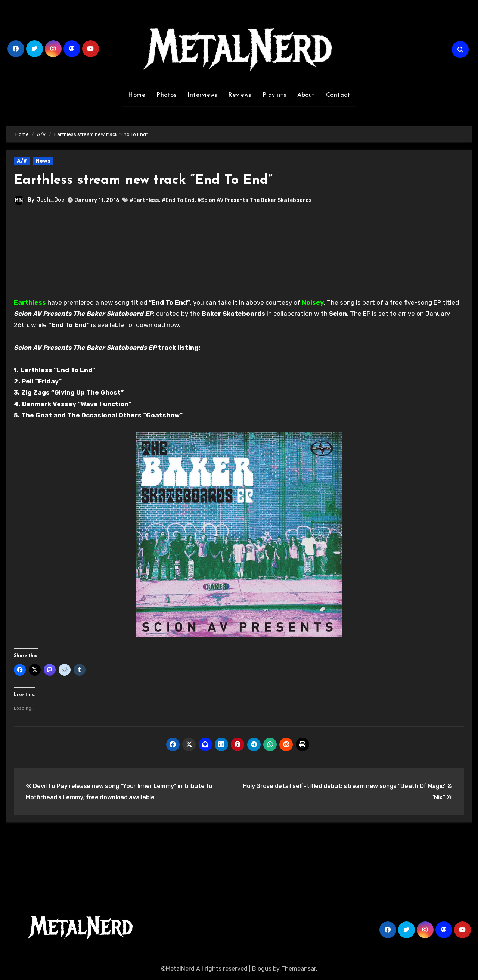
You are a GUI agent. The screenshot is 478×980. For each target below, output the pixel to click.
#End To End (178, 200)
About (306, 95)
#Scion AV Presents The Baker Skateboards (254, 200)
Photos (166, 95)
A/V (22, 161)
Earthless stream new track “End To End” (151, 180)
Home (137, 95)
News (43, 161)
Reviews (240, 95)
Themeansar (299, 969)
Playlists (274, 95)
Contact (338, 95)
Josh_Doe (51, 200)
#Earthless (144, 200)
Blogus (262, 969)
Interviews (202, 95)
